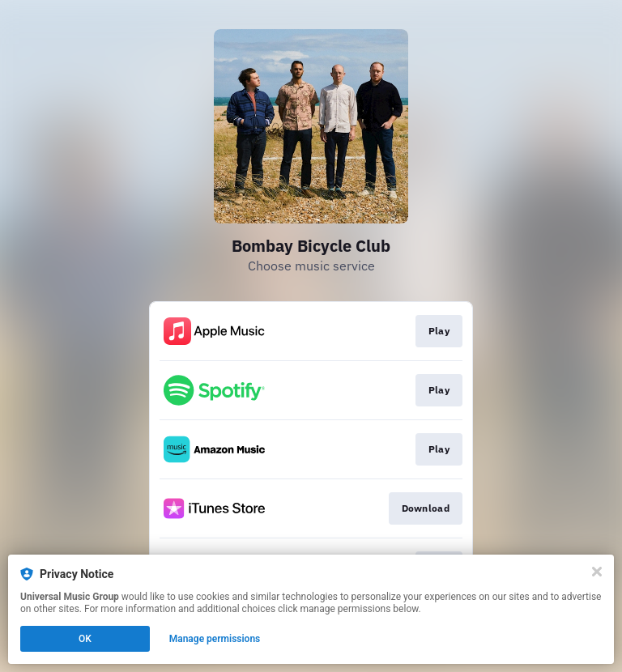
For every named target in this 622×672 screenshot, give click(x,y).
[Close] (597, 572)
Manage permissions (215, 639)
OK (85, 639)
